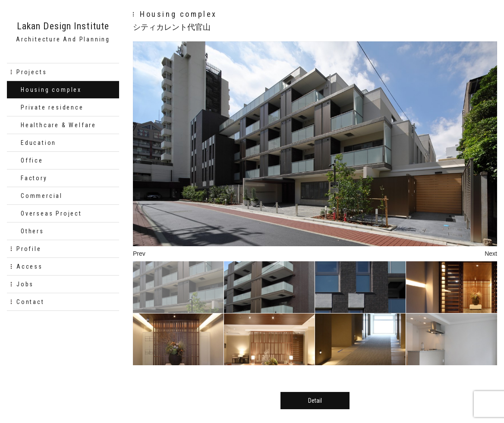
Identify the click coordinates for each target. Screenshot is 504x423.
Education (38, 143)
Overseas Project (51, 213)
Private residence (52, 107)
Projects (31, 72)
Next (491, 254)
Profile (29, 249)
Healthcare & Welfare (58, 125)
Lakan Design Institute (63, 26)
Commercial (42, 196)
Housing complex (51, 90)
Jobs (25, 284)
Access (30, 266)
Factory (34, 178)
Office (32, 160)
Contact (30, 302)
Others (32, 231)
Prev (139, 254)
